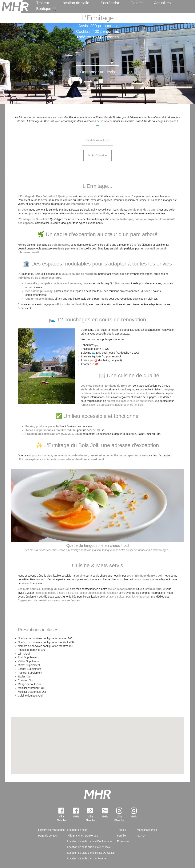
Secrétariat (110, 3)
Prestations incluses (98, 140)
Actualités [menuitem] (162, 3)
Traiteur (43, 3)
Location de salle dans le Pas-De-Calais (91, 853)
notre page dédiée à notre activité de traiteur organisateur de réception (76, 593)
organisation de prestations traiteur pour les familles (112, 405)
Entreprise (123, 841)
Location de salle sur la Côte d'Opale (89, 847)
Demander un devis (97, 72)
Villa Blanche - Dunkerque (83, 836)
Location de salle (75, 3)
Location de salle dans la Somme (87, 858)
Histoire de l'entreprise (51, 830)
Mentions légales (147, 830)
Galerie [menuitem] (137, 3)
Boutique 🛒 (47, 9)
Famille (121, 836)
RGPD (141, 836)
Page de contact (48, 836)
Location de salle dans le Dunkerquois (90, 841)
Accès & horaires (97, 155)
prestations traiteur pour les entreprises (130, 401)
